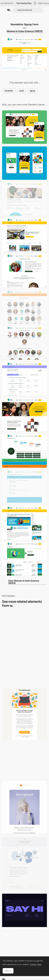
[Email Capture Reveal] (24, 629)
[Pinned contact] (24, 760)
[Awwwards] (9, 10)
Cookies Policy (36, 964)
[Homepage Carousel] (24, 415)
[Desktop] (24, 127)
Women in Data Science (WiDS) (25, 31)
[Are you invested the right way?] (24, 713)
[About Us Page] (24, 271)
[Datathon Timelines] (24, 487)
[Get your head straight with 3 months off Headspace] (24, 807)
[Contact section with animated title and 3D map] (24, 948)
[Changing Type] (24, 199)
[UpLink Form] (24, 379)
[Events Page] (24, 559)
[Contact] (24, 667)
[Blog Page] (24, 235)
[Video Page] (24, 523)
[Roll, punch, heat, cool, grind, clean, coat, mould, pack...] (24, 864)
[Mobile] (24, 163)
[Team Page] (24, 343)
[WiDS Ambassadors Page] (24, 307)
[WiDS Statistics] (24, 451)
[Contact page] (24, 910)
